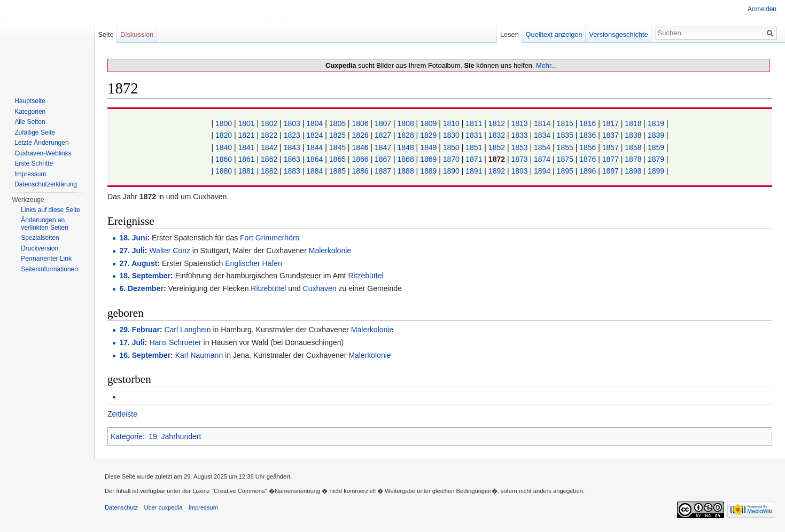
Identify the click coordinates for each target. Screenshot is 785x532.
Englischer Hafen (254, 263)
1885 (337, 171)
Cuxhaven (320, 288)
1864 (314, 159)
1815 (565, 123)
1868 (406, 159)
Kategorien (30, 112)
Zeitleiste (122, 414)
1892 (497, 171)
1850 (451, 147)
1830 (451, 135)
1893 (519, 171)
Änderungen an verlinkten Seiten (45, 224)
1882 (269, 171)
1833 (519, 135)
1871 (474, 159)
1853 (519, 147)
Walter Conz (170, 251)
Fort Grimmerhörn (270, 238)
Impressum (30, 174)
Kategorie (127, 436)
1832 (497, 135)
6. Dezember (141, 288)
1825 (337, 135)
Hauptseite (30, 101)
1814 (542, 123)
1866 (360, 159)
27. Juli (132, 251)
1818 (633, 123)
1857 (611, 147)
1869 (428, 159)
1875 (565, 159)
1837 (611, 135)
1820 (224, 135)
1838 (633, 135)
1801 (247, 123)
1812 (497, 123)
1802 (269, 123)
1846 (360, 147)
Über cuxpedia (163, 507)
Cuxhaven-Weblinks (43, 153)
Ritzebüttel (366, 276)
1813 (519, 123)
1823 (292, 135)
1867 (383, 159)
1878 (633, 159)
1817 (611, 123)
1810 (451, 123)
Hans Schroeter (175, 342)
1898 (633, 171)
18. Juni (133, 238)
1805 (337, 123)
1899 (656, 171)
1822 (269, 135)
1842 (269, 147)
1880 (224, 171)
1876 (588, 159)
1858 (633, 147)
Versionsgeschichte (618, 34)
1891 (474, 171)
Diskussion (137, 34)
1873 (519, 159)
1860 (224, 159)
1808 (406, 123)
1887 (383, 171)
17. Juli (132, 342)
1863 (292, 159)
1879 (656, 159)
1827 (383, 135)
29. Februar (139, 330)
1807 (383, 123)
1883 (292, 171)
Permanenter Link (46, 259)
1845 (337, 147)
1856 (588, 147)
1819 (656, 123)
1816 (588, 123)
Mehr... (546, 65)
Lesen (510, 34)
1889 (428, 171)
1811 (474, 123)
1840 (224, 147)
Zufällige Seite (35, 132)
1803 (292, 123)
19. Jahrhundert (175, 436)
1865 (337, 159)
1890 (451, 171)
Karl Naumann (199, 355)
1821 (247, 135)
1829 (428, 135)
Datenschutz (121, 507)
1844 (314, 147)
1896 (588, 171)
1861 (247, 159)
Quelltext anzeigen (554, 34)
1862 (269, 159)
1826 (360, 135)
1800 (224, 123)
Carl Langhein (187, 330)
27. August (138, 263)
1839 (656, 135)
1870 (451, 159)
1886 (360, 171)
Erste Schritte (34, 163)
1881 (247, 171)
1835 (565, 135)
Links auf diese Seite (50, 210)
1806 (360, 123)
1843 (292, 147)
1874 (542, 159)
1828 (406, 135)
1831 (474, 135)
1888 (406, 171)
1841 (247, 147)
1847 (383, 147)
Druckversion (40, 248)
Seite (106, 34)
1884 (314, 171)
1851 (474, 147)
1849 (428, 147)
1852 (497, 147)
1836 (588, 135)
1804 (314, 123)
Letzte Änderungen (41, 143)
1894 (542, 171)
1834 (542, 135)
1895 (565, 171)
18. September (145, 276)
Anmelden (762, 9)
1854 (542, 147)
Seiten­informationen (49, 269)
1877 (611, 159)
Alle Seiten (30, 122)
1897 (611, 171)
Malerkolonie (330, 251)
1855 (565, 147)
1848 (406, 147)
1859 (656, 147)
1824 (314, 135)
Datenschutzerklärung (46, 184)
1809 (428, 123)
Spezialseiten (40, 238)
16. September (145, 355)
